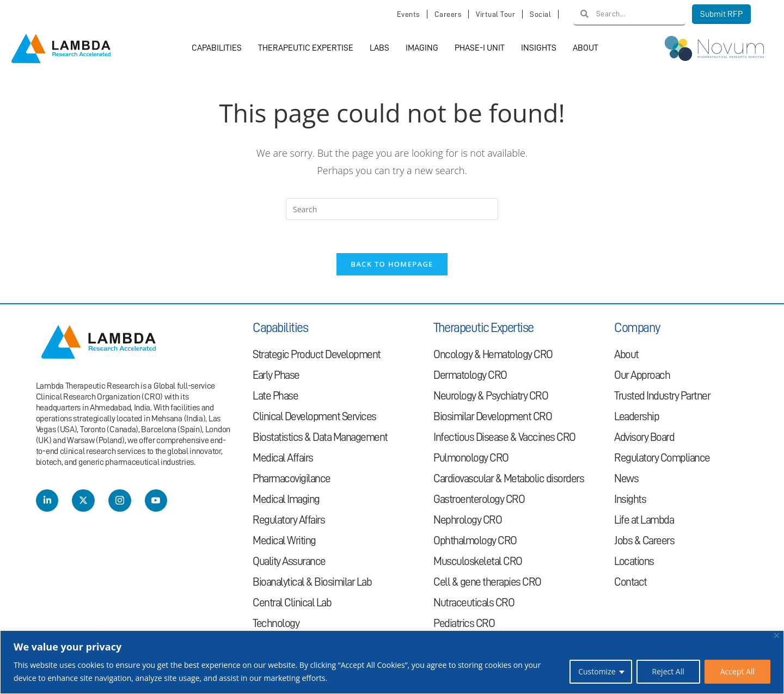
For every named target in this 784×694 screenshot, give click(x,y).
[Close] (777, 635)
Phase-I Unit (480, 48)
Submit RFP (721, 14)
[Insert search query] (392, 210)
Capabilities (217, 48)
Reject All (668, 671)
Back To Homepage (392, 265)
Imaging (422, 48)
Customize (597, 671)
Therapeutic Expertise (306, 48)
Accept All (737, 671)
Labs (379, 48)
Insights (539, 48)
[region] (392, 662)
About (586, 48)
